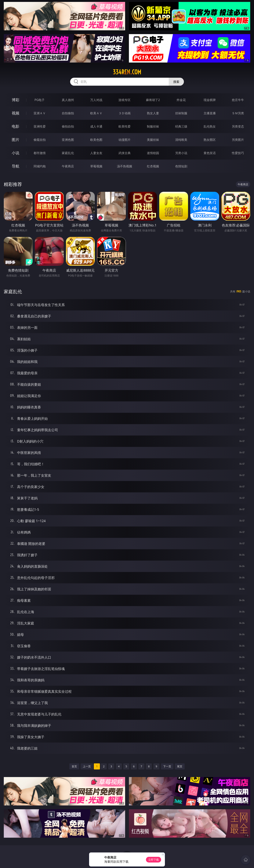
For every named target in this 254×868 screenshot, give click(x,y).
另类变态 (238, 126)
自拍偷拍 (68, 113)
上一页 (87, 766)
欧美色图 (96, 140)
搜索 (176, 82)
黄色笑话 (210, 153)
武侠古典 (125, 153)
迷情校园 (153, 153)
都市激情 (40, 153)
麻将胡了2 (153, 100)
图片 (16, 140)
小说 (16, 153)
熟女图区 (210, 140)
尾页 (180, 766)
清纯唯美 (181, 140)
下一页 (167, 766)
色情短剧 (181, 166)
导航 (16, 166)
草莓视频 (96, 166)
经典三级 (181, 126)
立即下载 (154, 860)
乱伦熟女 (210, 126)
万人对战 (96, 100)
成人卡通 (96, 126)
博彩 (16, 100)
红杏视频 (153, 166)
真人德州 (68, 100)
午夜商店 (68, 166)
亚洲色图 (68, 140)
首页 (74, 766)
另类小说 (181, 153)
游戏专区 (125, 100)
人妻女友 (96, 153)
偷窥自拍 (40, 140)
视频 (16, 113)
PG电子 (40, 100)
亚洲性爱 (40, 126)
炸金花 (181, 100)
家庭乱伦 (68, 153)
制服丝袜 (153, 126)
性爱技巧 (238, 153)
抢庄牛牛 (238, 100)
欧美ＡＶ (96, 113)
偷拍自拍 (68, 126)
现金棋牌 (210, 100)
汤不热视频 (125, 166)
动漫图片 (125, 140)
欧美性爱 (125, 126)
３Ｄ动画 (125, 113)
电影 (16, 126)
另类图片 (238, 140)
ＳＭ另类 (238, 113)
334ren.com (127, 72)
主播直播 (210, 113)
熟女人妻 (153, 113)
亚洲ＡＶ (40, 113)
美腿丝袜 (153, 140)
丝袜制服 (181, 113)
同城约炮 (40, 166)
